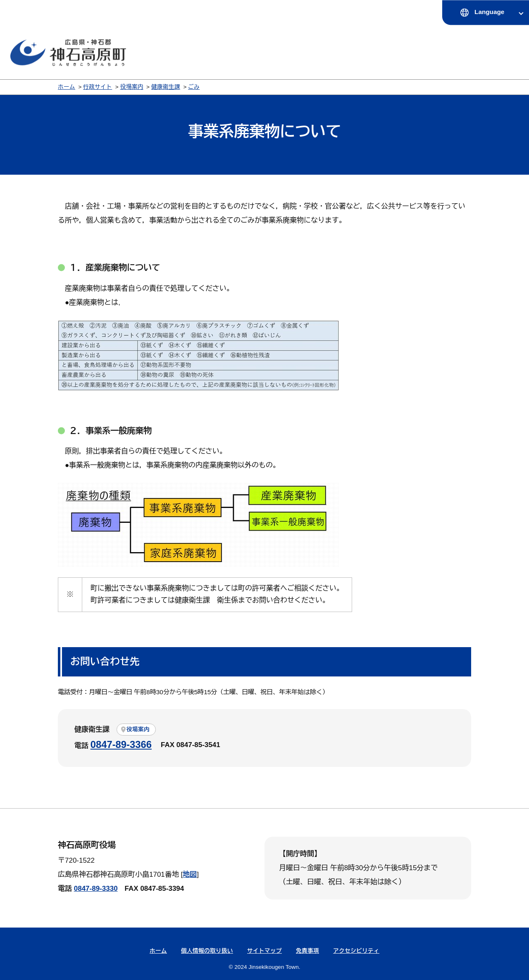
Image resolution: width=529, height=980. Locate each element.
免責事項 (307, 951)
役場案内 (132, 87)
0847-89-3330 (96, 889)
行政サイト (98, 87)
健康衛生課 (166, 87)
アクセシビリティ (356, 951)
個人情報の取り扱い (207, 951)
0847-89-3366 (121, 744)
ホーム (67, 87)
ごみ (194, 87)
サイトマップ (264, 951)
